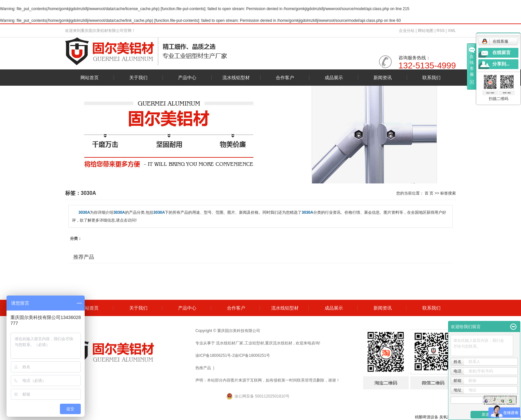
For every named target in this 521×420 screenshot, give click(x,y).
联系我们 (431, 78)
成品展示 (334, 78)
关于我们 (138, 78)
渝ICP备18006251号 (252, 355)
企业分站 (407, 31)
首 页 (429, 193)
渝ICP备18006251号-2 (215, 355)
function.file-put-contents (183, 9)
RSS (441, 31)
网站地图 (426, 31)
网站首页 (90, 78)
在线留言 (501, 53)
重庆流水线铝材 (279, 343)
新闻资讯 (383, 78)
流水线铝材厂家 (230, 343)
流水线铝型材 (236, 78)
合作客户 (285, 78)
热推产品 (203, 368)
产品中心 (187, 78)
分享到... (501, 64)
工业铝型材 (254, 343)
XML (452, 31)
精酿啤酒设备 (427, 417)
